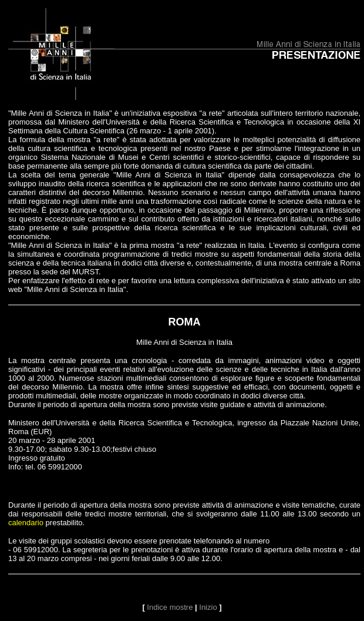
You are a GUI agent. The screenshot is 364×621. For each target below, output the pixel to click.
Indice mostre (170, 607)
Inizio (208, 607)
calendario (26, 523)
